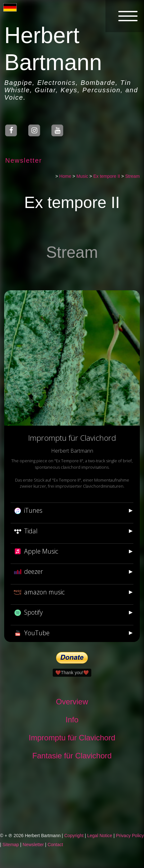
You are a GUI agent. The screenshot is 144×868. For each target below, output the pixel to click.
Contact (55, 845)
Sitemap (11, 845)
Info (72, 720)
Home (65, 176)
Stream (133, 176)
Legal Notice (100, 836)
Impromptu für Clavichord (72, 738)
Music (82, 176)
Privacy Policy (130, 836)
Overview (72, 702)
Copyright (74, 836)
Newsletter (23, 160)
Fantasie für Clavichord (72, 756)
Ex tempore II (107, 176)
